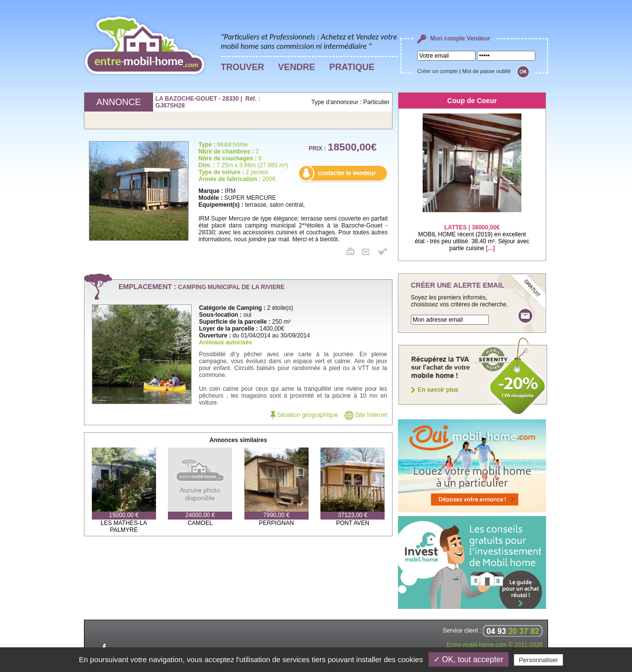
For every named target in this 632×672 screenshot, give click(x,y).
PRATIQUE (352, 67)
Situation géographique (304, 415)
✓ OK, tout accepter (469, 659)
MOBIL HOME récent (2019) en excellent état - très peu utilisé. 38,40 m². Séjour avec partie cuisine (472, 232)
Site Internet (366, 415)
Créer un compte (437, 71)
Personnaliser (539, 660)
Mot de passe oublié (486, 71)
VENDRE (296, 67)
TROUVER (242, 67)
